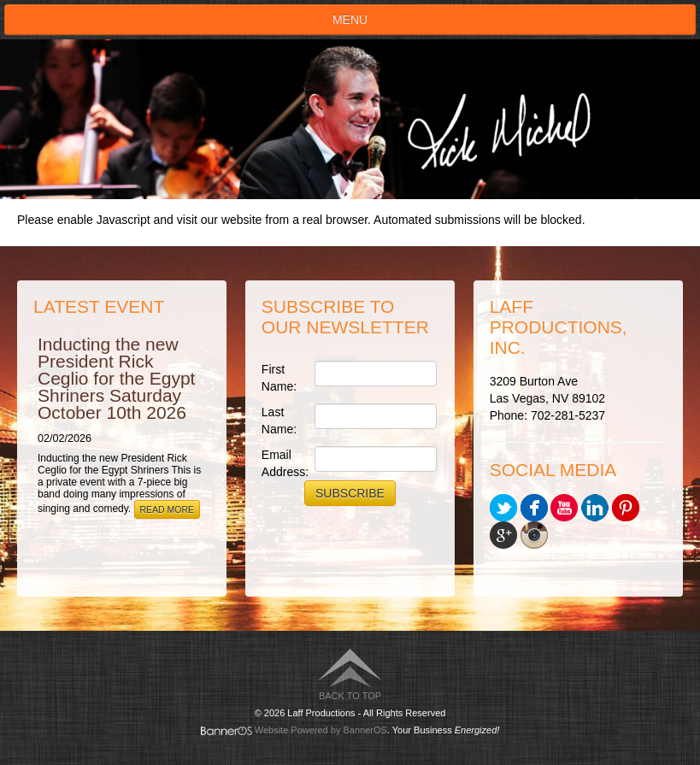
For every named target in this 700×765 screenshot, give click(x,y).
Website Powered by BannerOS (321, 730)
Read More (168, 509)
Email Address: (284, 463)
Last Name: (279, 421)
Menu (350, 20)
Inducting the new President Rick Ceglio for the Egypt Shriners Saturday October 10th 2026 (116, 378)
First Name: (279, 378)
